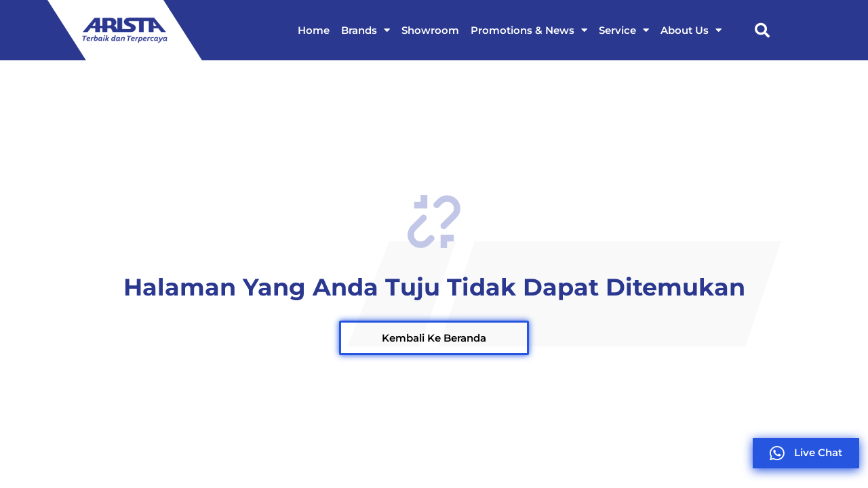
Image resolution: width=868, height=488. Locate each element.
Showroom (430, 30)
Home (314, 30)
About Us (691, 30)
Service (624, 30)
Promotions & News (529, 30)
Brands (366, 30)
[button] (762, 30)
